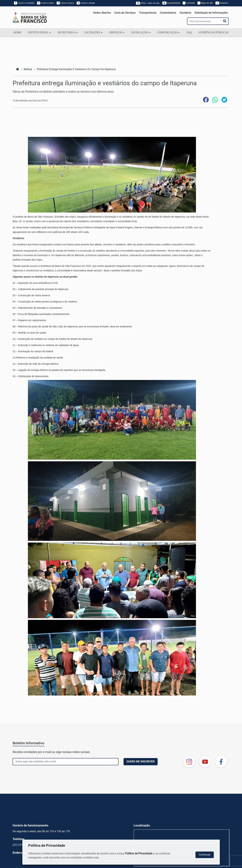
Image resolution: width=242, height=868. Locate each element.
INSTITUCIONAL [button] (40, 32)
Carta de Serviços (125, 13)
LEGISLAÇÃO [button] (141, 32)
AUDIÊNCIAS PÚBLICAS (214, 32)
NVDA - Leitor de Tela (148, 3)
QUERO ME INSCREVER (141, 761)
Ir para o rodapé (86, 3)
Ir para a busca (65, 3)
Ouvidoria (185, 13)
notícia (28, 69)
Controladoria (168, 13)
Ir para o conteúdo (24, 3)
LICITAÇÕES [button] (94, 32)
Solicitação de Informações (211, 13)
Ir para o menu (45, 3)
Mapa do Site (205, 3)
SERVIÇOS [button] (117, 32)
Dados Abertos (102, 13)
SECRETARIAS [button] (68, 32)
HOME (17, 32)
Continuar (205, 855)
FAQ (189, 32)
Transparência (148, 13)
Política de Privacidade (139, 853)
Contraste (189, 3)
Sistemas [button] (222, 3)
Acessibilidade (171, 3)
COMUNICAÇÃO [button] (168, 32)
